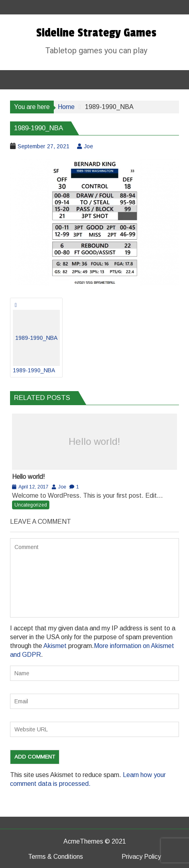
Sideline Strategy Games (96, 33)
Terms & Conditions (56, 857)
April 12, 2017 (34, 487)
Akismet (55, 646)
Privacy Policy (141, 857)
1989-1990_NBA (36, 342)
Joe (88, 146)
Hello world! (94, 441)
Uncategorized (31, 505)
